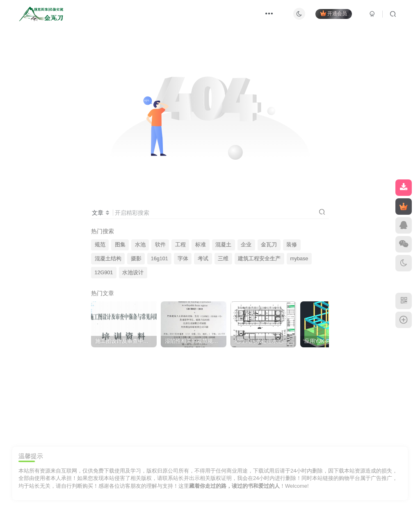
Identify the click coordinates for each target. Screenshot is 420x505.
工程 (180, 245)
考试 (203, 259)
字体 (183, 259)
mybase (299, 259)
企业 (246, 245)
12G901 (104, 273)
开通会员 (334, 13)
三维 (223, 259)
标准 (201, 245)
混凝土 (223, 245)
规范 (100, 245)
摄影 (136, 259)
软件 (160, 245)
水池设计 (133, 273)
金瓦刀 (269, 245)
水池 (140, 245)
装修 (292, 245)
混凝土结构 (108, 259)
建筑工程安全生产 (259, 259)
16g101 (160, 259)
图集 (120, 245)
